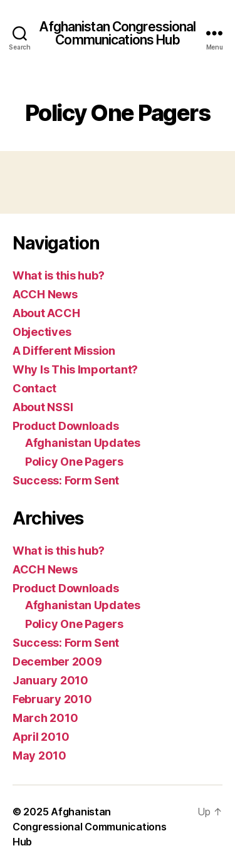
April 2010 (41, 737)
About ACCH (46, 313)
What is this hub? (58, 275)
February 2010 (52, 699)
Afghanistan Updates (83, 443)
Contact (34, 388)
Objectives (42, 332)
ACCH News (45, 294)
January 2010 (50, 680)
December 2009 (57, 661)
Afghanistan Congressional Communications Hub (117, 33)
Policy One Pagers (74, 462)
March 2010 (45, 718)
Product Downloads (65, 426)
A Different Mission (64, 351)
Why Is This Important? (75, 369)
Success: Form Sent (66, 480)
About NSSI (43, 407)
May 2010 (39, 756)
